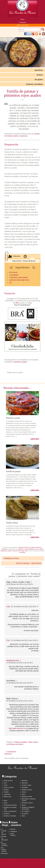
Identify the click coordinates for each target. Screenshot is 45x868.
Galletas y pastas (27, 790)
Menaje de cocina (27, 797)
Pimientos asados (13, 418)
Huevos (40, 75)
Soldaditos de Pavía (11, 558)
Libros (24, 794)
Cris (8, 640)
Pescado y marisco (27, 803)
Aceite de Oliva (8, 781)
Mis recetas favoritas (4, 849)
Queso (24, 805)
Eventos (6, 790)
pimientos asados (21, 362)
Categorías (23, 22)
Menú (5, 800)
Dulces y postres (9, 787)
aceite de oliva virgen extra (19, 280)
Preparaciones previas (10, 805)
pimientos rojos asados (19, 277)
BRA (17, 303)
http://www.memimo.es (17, 728)
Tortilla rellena (12, 523)
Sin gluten (39, 80)
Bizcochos (25, 783)
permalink (22, 552)
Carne (6, 785)
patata (41, 549)
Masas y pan (8, 797)
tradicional (4, 551)
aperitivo (21, 549)
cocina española (29, 549)
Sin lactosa (25, 814)
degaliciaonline (13, 660)
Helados (6, 792)
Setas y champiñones (10, 811)
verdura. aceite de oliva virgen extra (18, 551)
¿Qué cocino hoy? (22, 25)
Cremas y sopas (26, 785)
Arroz (5, 783)
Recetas (13, 829)
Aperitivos (39, 70)
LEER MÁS (35, 439)
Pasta (5, 803)
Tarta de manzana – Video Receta (28, 563)
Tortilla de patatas (13, 471)
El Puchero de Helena (4, 844)
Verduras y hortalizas (34, 84)
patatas (16, 275)
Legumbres (7, 794)
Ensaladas (25, 787)
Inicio (22, 19)
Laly (8, 606)
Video (23, 816)
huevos (15, 272)
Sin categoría (26, 811)
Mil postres (5, 853)
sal (10, 282)
